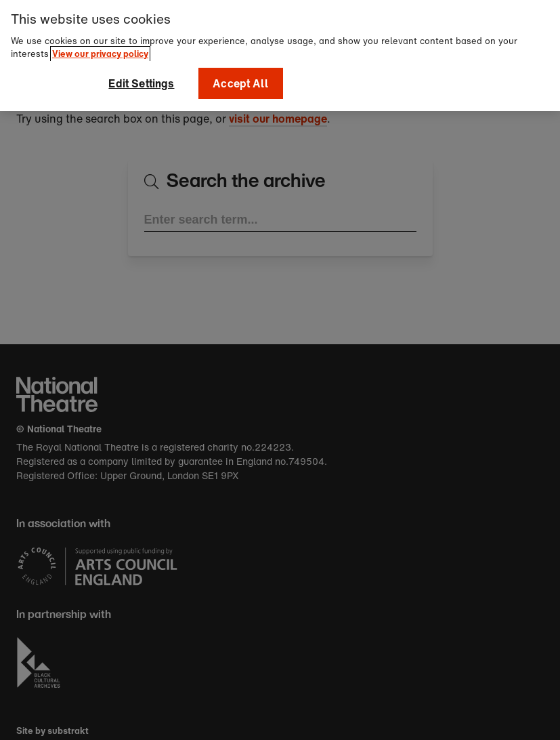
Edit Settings (141, 81)
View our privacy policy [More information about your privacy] (100, 51)
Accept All (240, 81)
